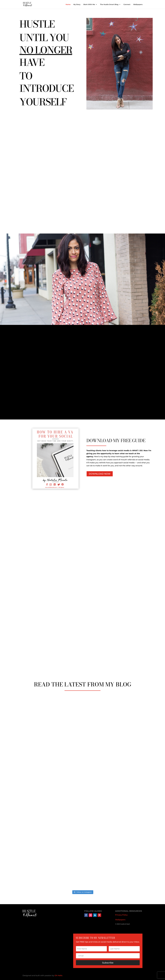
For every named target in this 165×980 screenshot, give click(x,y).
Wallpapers (138, 5)
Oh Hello (58, 976)
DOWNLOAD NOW (100, 474)
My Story (77, 5)
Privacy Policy (121, 915)
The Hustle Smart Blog (109, 5)
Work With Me (89, 5)
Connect (127, 5)
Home (68, 5)
